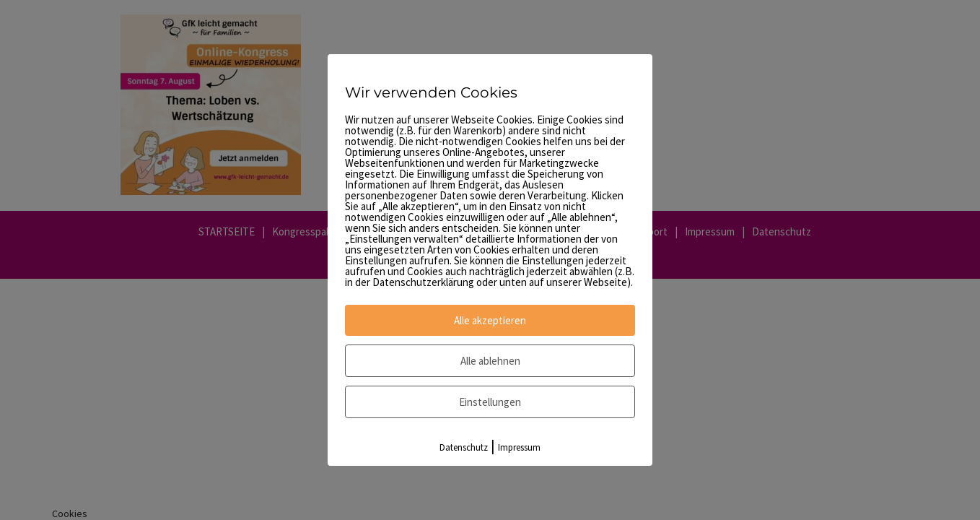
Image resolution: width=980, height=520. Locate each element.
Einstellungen (490, 402)
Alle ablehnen (490, 361)
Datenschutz (464, 447)
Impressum (519, 447)
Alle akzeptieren (490, 320)
